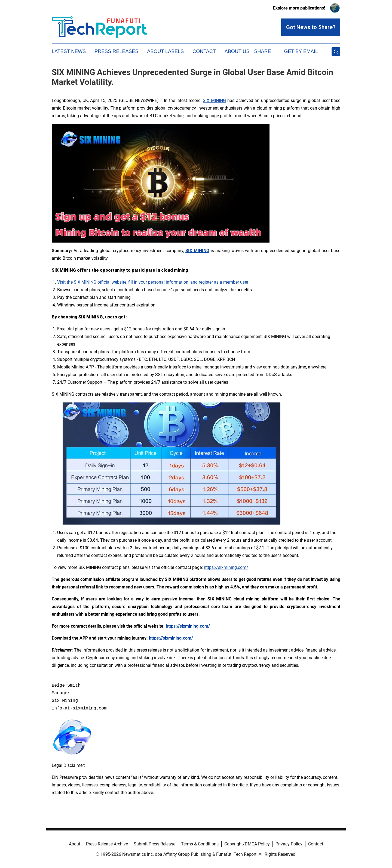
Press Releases (116, 51)
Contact (204, 51)
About (75, 844)
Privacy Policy (289, 844)
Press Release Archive (107, 844)
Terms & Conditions (200, 844)
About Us (237, 51)
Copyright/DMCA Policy (247, 844)
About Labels (165, 51)
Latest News (69, 51)
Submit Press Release (154, 844)
